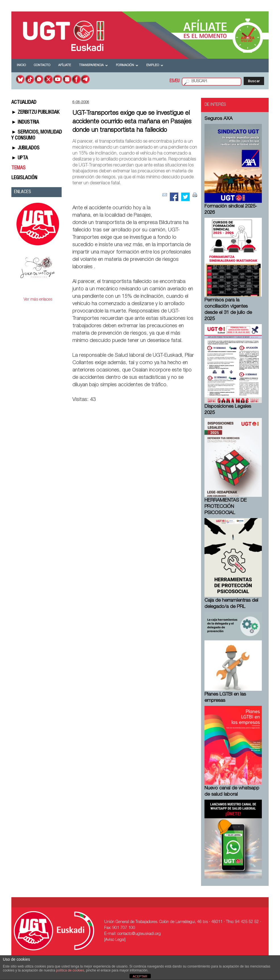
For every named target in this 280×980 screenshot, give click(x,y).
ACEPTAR (140, 976)
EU (177, 81)
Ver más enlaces (38, 300)
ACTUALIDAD (24, 103)
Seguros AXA (219, 119)
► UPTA (20, 158)
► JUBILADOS (25, 148)
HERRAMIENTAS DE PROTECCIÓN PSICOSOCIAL (226, 507)
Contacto (42, 65)
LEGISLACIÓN (24, 178)
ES (172, 81)
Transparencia (93, 65)
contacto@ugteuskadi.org (139, 934)
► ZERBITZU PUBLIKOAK (35, 113)
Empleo (155, 65)
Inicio (21, 65)
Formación (127, 65)
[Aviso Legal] (115, 940)
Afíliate (65, 65)
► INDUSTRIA (25, 122)
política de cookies (70, 970)
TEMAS (18, 168)
